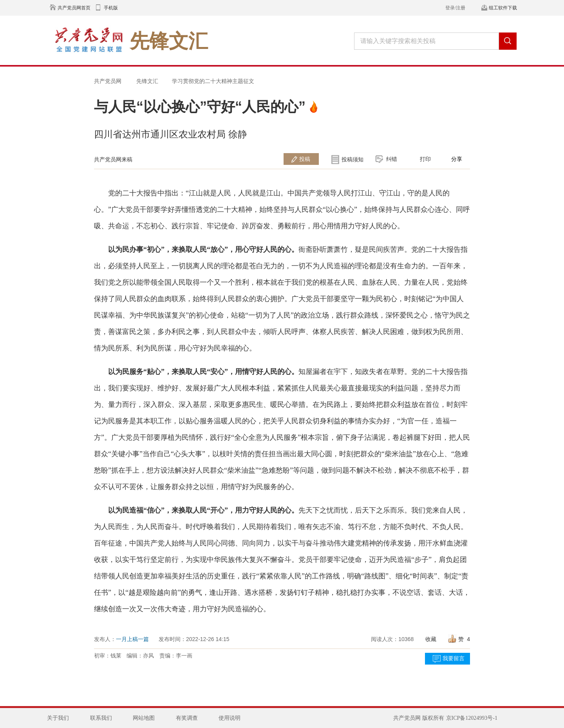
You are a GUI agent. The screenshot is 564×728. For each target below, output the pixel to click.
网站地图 (144, 718)
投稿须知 (352, 159)
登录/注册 (455, 8)
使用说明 (230, 718)
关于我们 (58, 718)
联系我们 (101, 718)
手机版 (111, 8)
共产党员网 (108, 81)
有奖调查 (187, 718)
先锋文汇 (147, 81)
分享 (457, 159)
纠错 (392, 159)
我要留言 (454, 658)
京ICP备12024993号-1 (472, 718)
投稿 (305, 159)
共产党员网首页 (74, 8)
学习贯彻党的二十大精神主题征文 (213, 81)
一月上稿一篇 (132, 639)
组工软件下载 (503, 8)
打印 (425, 159)
